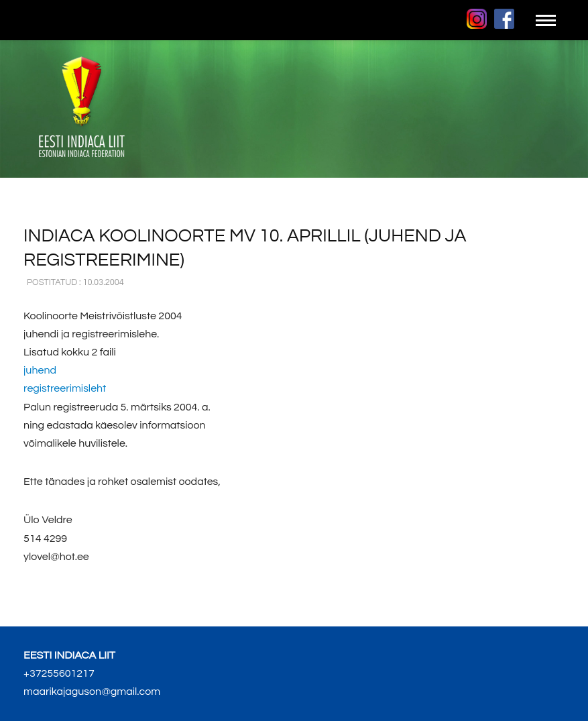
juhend (40, 370)
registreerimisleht (65, 388)
